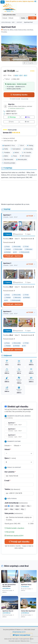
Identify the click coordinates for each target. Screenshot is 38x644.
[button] (19, 132)
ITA (29, 506)
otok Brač (19, 22)
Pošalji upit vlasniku (19, 542)
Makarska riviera (25, 641)
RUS (18, 509)
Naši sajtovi (16, 639)
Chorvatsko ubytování (14, 641)
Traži (32, 18)
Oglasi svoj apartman (21, 635)
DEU (24, 506)
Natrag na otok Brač (8, 138)
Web (27, 122)
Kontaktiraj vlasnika (19, 95)
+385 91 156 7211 (10, 114)
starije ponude (8, 639)
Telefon (12, 489)
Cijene (28, 234)
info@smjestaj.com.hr (19, 632)
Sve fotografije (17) (30, 63)
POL (23, 509)
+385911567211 (10, 111)
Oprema (8, 234)
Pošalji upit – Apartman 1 (13, 256)
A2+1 (21, 75)
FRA (12, 509)
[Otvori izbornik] (3, 2)
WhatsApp (12, 117)
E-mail (7, 481)
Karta (11, 122)
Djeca (10, 458)
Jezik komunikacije (16, 503)
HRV (7, 506)
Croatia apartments (24, 639)
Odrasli (8, 449)
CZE (13, 506)
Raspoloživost (18, 234)
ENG (18, 506)
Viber (28, 117)
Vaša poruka (14, 513)
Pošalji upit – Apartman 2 (13, 304)
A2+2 (17, 75)
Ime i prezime (10, 472)
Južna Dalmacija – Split (8, 22)
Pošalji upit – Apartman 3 (13, 350)
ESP (7, 509)
